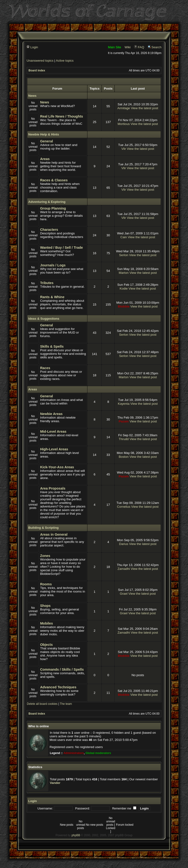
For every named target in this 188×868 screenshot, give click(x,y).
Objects (46, 645)
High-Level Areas (54, 449)
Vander (55, 783)
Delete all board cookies (42, 704)
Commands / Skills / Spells (62, 669)
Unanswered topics (40, 61)
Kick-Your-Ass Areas (57, 467)
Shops (45, 606)
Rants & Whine (52, 297)
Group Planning (53, 208)
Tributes (47, 283)
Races (45, 368)
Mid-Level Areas (53, 431)
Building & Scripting (43, 528)
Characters (49, 230)
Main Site (115, 47)
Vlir (124, 149)
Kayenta (124, 404)
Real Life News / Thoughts (61, 116)
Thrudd (124, 439)
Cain (124, 237)
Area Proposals (53, 488)
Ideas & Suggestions (44, 319)
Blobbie (124, 306)
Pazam (124, 421)
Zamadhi (124, 569)
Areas (45, 159)
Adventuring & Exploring (47, 202)
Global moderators (98, 753)
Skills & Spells (52, 346)
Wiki (128, 47)
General (46, 141)
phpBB (76, 835)
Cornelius (124, 507)
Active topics (65, 61)
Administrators (74, 753)
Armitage (124, 108)
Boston (124, 457)
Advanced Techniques (58, 687)
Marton (124, 273)
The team (66, 704)
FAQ (139, 47)
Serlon (124, 255)
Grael (124, 594)
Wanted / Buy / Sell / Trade (61, 248)
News (32, 96)
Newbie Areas (51, 414)
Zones (45, 556)
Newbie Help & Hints (44, 134)
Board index (37, 70)
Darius (124, 544)
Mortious (124, 124)
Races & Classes (54, 180)
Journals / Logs (53, 265)
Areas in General (54, 534)
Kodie (124, 288)
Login (32, 47)
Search (155, 47)
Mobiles (46, 623)
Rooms (46, 584)
